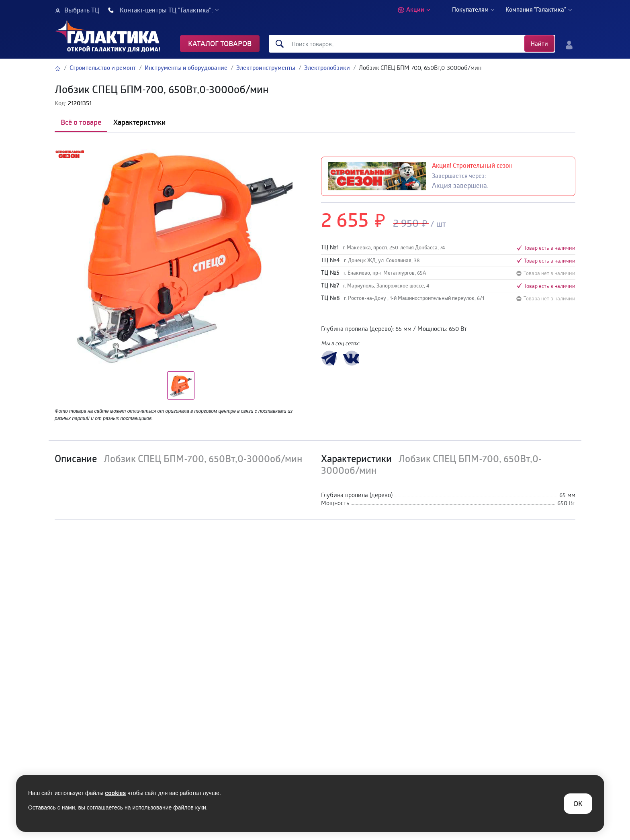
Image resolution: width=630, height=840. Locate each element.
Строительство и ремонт (103, 68)
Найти (539, 44)
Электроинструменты (266, 68)
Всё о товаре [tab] (81, 122)
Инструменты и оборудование (186, 68)
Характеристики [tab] (139, 122)
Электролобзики (327, 68)
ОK (578, 803)
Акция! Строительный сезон (472, 165)
